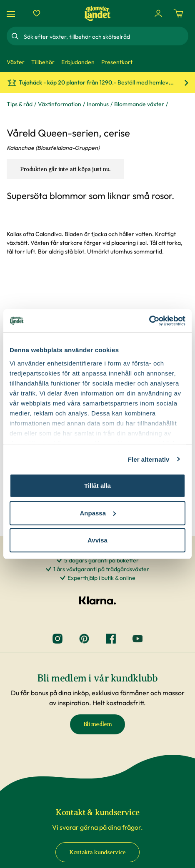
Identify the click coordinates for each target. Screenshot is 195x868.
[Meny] (12, 14)
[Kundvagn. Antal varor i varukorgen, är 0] (178, 13)
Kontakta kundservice (97, 852)
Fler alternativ (149, 459)
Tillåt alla (97, 486)
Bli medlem (98, 724)
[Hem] (97, 14)
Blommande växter (139, 104)
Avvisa (97, 540)
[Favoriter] (37, 13)
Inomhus (98, 104)
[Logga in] (158, 13)
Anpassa (98, 513)
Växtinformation (60, 104)
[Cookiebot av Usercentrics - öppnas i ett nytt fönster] (149, 321)
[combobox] (105, 36)
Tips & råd (20, 104)
